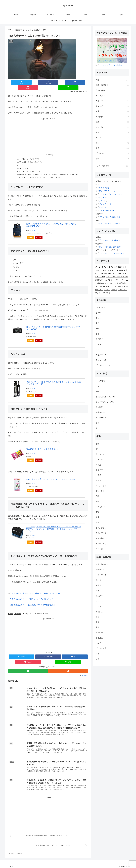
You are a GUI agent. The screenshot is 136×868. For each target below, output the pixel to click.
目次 (45, 149)
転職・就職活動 (112, 85)
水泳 (124, 277)
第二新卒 (99, 596)
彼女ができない (102, 544)
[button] (127, 166)
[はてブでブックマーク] (48, 82)
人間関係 (18, 609)
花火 (123, 287)
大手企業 (99, 633)
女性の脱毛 (112, 90)
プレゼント (112, 153)
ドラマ (112, 148)
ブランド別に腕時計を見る (110, 217)
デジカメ (22, 160)
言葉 (126, 270)
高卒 (98, 617)
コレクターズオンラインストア (112, 194)
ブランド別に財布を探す (109, 240)
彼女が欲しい (101, 538)
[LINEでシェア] (80, 82)
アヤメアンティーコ (107, 191)
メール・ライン (101, 267)
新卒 (98, 591)
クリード (103, 198)
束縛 (98, 523)
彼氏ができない (102, 533)
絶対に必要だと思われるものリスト (31, 157)
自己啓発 (114, 290)
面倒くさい (99, 290)
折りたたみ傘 (23, 163)
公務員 (98, 585)
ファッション (122, 290)
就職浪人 (99, 612)
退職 (98, 627)
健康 (112, 111)
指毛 (98, 350)
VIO (108, 283)
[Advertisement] (48, 129)
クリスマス (114, 287)
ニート (98, 606)
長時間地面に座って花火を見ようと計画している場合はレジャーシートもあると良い (49, 170)
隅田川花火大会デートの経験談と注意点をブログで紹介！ (33, 601)
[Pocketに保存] (64, 82)
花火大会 (47, 609)
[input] (112, 166)
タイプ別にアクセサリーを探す (112, 253)
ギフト (100, 270)
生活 (112, 143)
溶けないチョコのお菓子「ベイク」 (31, 167)
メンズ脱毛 (112, 96)
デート (31, 609)
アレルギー (112, 106)
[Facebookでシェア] (32, 82)
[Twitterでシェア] (16, 82)
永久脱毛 (120, 270)
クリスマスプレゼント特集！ (111, 65)
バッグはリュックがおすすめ (29, 154)
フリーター (100, 601)
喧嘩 (117, 283)
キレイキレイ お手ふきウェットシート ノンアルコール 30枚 (51, 475)
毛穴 (98, 323)
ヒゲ (110, 270)
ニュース (112, 127)
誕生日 (105, 270)
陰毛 (120, 283)
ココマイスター (105, 188)
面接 (98, 654)
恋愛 (11, 609)
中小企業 (99, 638)
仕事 (104, 277)
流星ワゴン (112, 274)
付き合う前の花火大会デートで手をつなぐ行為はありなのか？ (35, 589)
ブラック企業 (101, 648)
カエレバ (34, 226)
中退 (98, 622)
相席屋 (120, 267)
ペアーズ (99, 549)
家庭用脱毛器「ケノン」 (106, 397)
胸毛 (124, 283)
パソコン (107, 290)
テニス (114, 270)
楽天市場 (39, 233)
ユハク (102, 185)
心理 (98, 496)
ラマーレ (103, 201)
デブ (98, 512)
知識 (112, 122)
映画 (112, 132)
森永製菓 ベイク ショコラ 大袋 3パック (42, 445)
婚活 (112, 159)
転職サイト (100, 570)
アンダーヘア (100, 293)
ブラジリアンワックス (114, 277)
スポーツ (112, 101)
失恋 (98, 517)
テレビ (112, 138)
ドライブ (110, 267)
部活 (127, 287)
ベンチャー (100, 643)
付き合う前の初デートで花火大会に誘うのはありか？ (32, 595)
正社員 (98, 580)
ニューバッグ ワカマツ (108, 211)
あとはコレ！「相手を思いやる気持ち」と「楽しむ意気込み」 (41, 173)
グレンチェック (105, 204)
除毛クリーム (102, 280)
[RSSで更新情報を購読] (68, 667)
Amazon (30, 233)
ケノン (98, 274)
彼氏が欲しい (101, 528)
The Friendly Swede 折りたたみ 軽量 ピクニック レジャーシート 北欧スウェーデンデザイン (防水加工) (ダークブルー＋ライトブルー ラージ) (54, 525)
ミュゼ (98, 318)
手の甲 (98, 313)
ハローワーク (101, 575)
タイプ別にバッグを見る (109, 224)
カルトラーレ (104, 207)
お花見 (98, 465)
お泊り (104, 283)
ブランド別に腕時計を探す (110, 247)
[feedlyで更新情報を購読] (28, 667)
